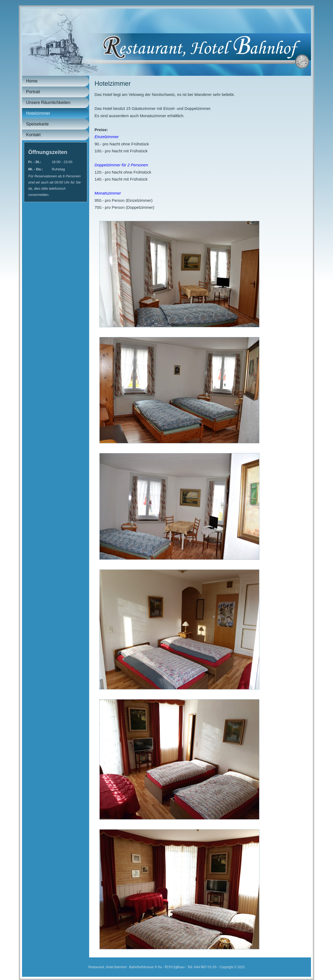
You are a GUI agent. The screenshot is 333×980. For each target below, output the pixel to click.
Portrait (33, 92)
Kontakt (33, 135)
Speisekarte (37, 124)
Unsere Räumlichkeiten (48, 103)
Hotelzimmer (38, 113)
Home (32, 81)
